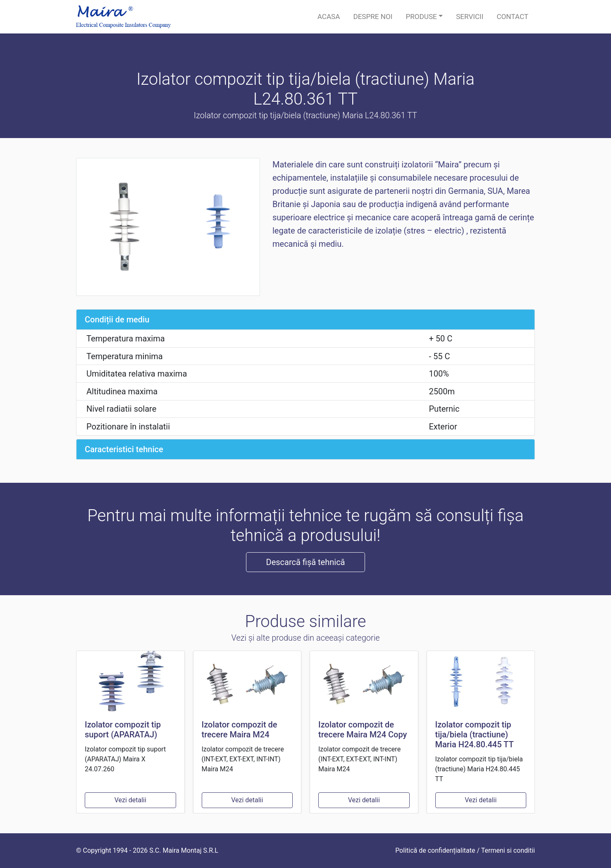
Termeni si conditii (508, 850)
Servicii (470, 17)
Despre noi (373, 17)
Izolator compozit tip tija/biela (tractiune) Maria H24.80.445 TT (475, 734)
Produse (421, 17)
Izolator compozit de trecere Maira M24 (240, 730)
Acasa (329, 17)
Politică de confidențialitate (435, 850)
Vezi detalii (130, 800)
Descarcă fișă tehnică (306, 562)
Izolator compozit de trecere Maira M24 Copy (363, 730)
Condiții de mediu (117, 320)
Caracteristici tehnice (124, 449)
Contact (512, 17)
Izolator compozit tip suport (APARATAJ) (123, 730)
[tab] (305, 320)
